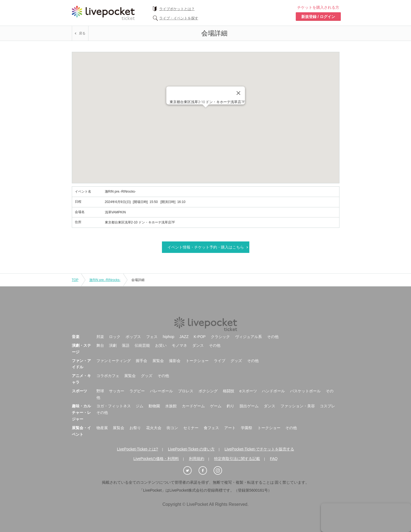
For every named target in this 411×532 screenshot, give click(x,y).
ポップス (133, 337)
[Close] (238, 93)
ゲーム (216, 406)
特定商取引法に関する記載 (237, 459)
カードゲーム (193, 406)
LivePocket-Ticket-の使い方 (191, 449)
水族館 (171, 406)
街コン (172, 428)
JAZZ (184, 337)
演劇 (113, 345)
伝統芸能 (142, 345)
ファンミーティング (114, 361)
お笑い (161, 345)
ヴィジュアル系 (249, 337)
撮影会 (175, 361)
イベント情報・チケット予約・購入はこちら (206, 247)
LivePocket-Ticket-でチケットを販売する (259, 449)
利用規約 (197, 459)
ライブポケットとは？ (177, 9)
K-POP (200, 337)
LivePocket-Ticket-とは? (137, 449)
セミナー (191, 428)
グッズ (236, 361)
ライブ (220, 361)
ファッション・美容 (298, 406)
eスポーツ (248, 391)
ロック (115, 337)
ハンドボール (273, 391)
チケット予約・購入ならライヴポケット (103, 13)
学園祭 (247, 428)
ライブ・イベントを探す (179, 18)
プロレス (186, 391)
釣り (230, 406)
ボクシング (208, 391)
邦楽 (100, 337)
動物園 (154, 406)
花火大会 (154, 428)
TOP (75, 280)
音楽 (76, 337)
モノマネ (179, 345)
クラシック (220, 337)
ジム (140, 406)
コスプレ (327, 406)
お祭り (135, 428)
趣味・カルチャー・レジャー (81, 413)
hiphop (168, 337)
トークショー (197, 361)
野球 (100, 391)
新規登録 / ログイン (318, 17)
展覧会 (158, 361)
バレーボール (161, 391)
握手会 (141, 361)
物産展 (102, 428)
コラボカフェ (108, 376)
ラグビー (137, 391)
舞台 (100, 345)
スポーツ (79, 391)
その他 (273, 337)
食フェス (211, 428)
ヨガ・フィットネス (114, 406)
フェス (152, 337)
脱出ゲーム (249, 406)
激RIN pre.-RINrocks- (105, 280)
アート (230, 428)
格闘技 (229, 391)
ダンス (198, 345)
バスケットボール (305, 391)
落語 (126, 345)
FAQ (274, 459)
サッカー (117, 391)
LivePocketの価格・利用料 (156, 459)
